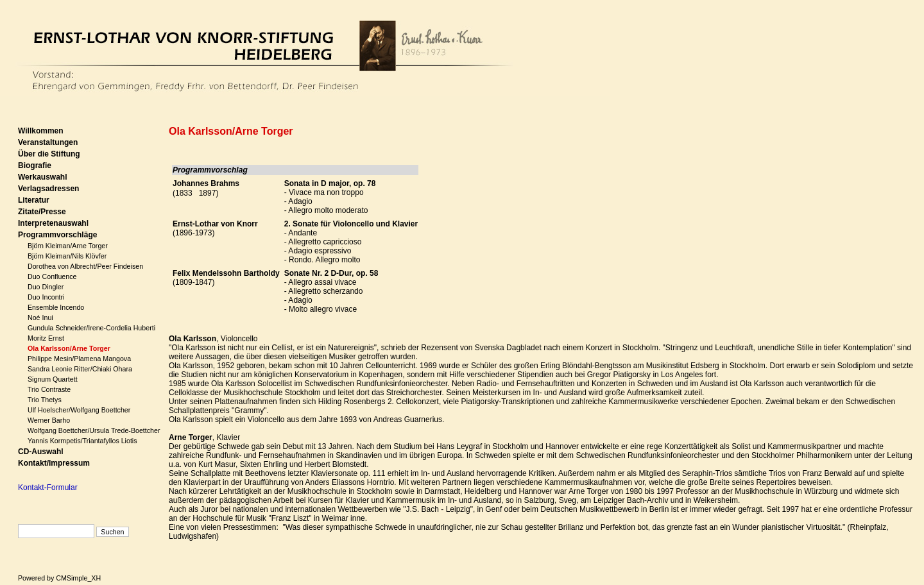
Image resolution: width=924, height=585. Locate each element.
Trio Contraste (49, 389)
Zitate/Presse (42, 212)
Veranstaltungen (48, 142)
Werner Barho (49, 420)
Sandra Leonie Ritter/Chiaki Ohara (80, 369)
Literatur (34, 200)
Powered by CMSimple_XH (59, 578)
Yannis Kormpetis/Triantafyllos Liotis (82, 441)
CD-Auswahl (41, 452)
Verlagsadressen (48, 189)
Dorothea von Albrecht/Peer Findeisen (85, 266)
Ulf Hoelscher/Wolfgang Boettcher (79, 410)
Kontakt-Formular (48, 487)
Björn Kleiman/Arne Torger (68, 246)
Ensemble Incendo (56, 307)
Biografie (35, 165)
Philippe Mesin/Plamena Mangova (79, 359)
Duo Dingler (46, 287)
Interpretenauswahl (53, 223)
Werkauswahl (42, 177)
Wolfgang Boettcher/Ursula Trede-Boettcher (94, 430)
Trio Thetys (45, 400)
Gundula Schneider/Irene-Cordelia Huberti (91, 328)
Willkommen (41, 131)
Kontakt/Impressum (54, 463)
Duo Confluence (52, 276)
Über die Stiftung (49, 154)
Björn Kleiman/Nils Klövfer (67, 256)
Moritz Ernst (46, 338)
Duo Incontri (46, 297)
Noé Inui (40, 318)
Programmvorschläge (57, 235)
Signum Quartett (53, 379)
